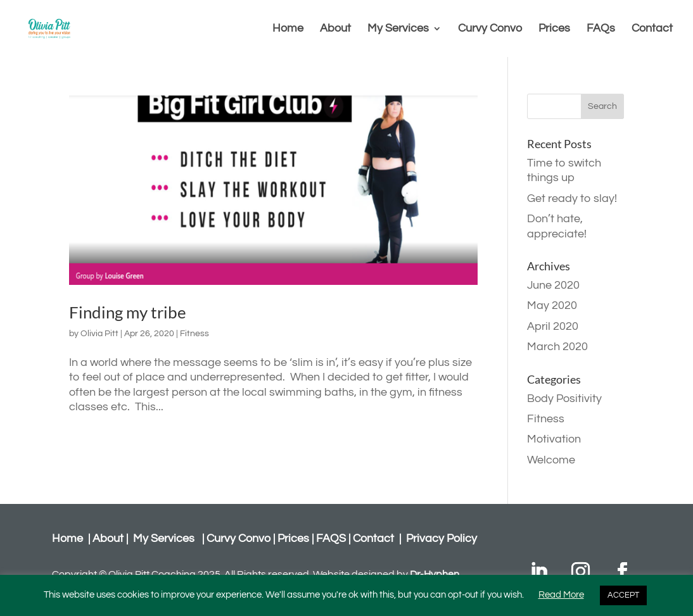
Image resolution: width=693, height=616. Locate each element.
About (335, 29)
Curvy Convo (490, 29)
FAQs (601, 29)
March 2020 (557, 347)
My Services (398, 29)
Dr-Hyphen (435, 574)
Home (288, 29)
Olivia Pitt (99, 334)
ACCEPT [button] (623, 595)
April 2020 (553, 326)
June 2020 (553, 285)
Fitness (194, 334)
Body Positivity (564, 399)
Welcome (551, 460)
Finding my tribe (128, 312)
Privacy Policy (442, 538)
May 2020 (552, 305)
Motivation (554, 439)
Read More (561, 595)
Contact (652, 29)
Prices (554, 29)
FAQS (331, 538)
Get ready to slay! (572, 198)
